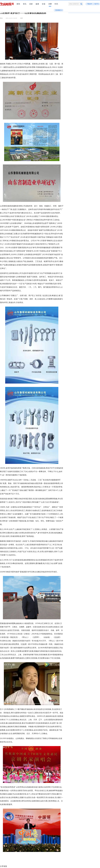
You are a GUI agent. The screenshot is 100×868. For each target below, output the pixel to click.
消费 (50, 4)
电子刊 (97, 4)
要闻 (18, 4)
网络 (1, 18)
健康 (37, 4)
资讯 (25, 4)
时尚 (56, 4)
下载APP (89, 4)
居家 (31, 4)
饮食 (44, 4)
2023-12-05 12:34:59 (11, 18)
